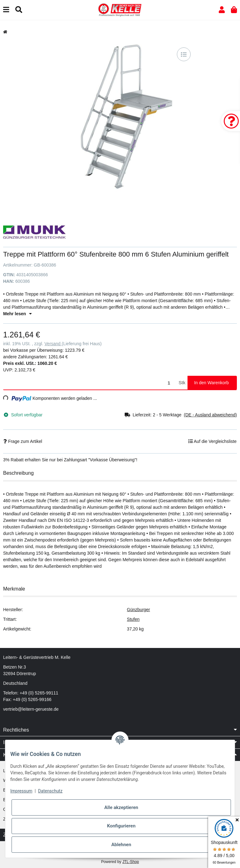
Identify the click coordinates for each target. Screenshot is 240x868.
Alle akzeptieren (121, 807)
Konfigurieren (121, 826)
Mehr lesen (17, 314)
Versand (53, 344)
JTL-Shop (130, 862)
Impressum (21, 791)
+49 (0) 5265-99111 (39, 693)
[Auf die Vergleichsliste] (184, 54)
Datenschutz (50, 791)
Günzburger (138, 610)
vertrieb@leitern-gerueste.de (31, 709)
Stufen (133, 619)
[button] (222, 10)
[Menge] (90, 383)
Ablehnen (121, 845)
